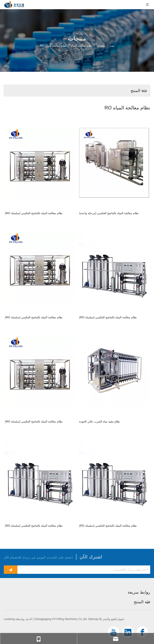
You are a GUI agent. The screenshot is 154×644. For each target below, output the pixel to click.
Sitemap (93, 619)
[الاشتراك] (11, 570)
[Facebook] (142, 632)
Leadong (9, 619)
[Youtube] (113, 632)
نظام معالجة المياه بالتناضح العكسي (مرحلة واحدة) (109, 213)
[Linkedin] (128, 632)
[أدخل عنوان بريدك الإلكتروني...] (85, 570)
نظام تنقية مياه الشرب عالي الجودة (100, 421)
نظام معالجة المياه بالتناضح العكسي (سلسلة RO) (34, 213)
